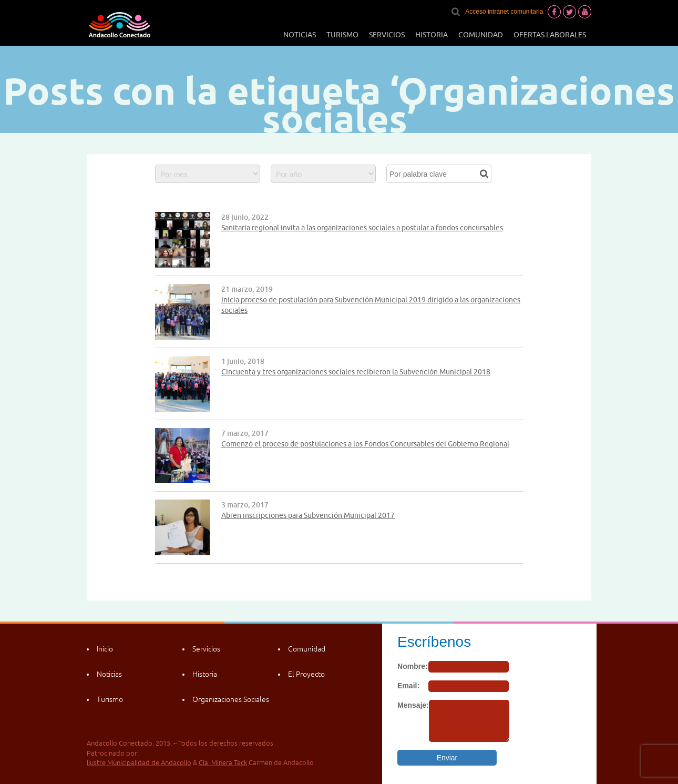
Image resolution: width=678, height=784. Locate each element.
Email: (408, 686)
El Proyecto (306, 674)
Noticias (300, 35)
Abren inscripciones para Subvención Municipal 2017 (308, 515)
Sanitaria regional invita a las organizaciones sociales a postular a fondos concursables (362, 228)
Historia (432, 35)
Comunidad (481, 35)
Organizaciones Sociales (231, 699)
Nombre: (413, 666)
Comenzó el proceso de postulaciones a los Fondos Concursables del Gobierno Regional (365, 444)
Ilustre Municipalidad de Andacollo (139, 763)
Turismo (342, 35)
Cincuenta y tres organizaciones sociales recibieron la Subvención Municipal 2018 (356, 372)
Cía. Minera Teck (223, 763)
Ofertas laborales (550, 35)
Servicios (387, 35)
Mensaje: (413, 705)
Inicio (105, 649)
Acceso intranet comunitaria (504, 12)
